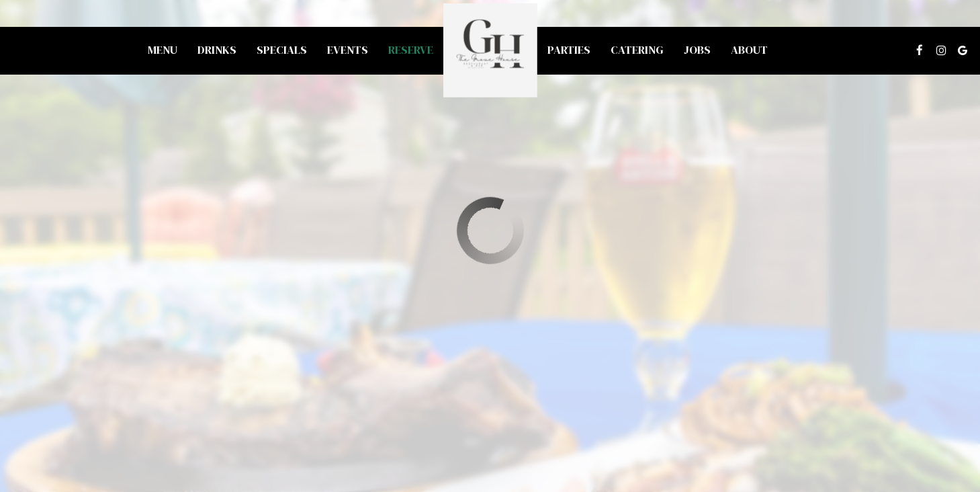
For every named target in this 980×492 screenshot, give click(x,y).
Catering (637, 50)
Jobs (697, 50)
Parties (569, 50)
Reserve (411, 50)
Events (348, 50)
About (749, 50)
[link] (490, 50)
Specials (282, 50)
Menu (163, 50)
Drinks (217, 50)
